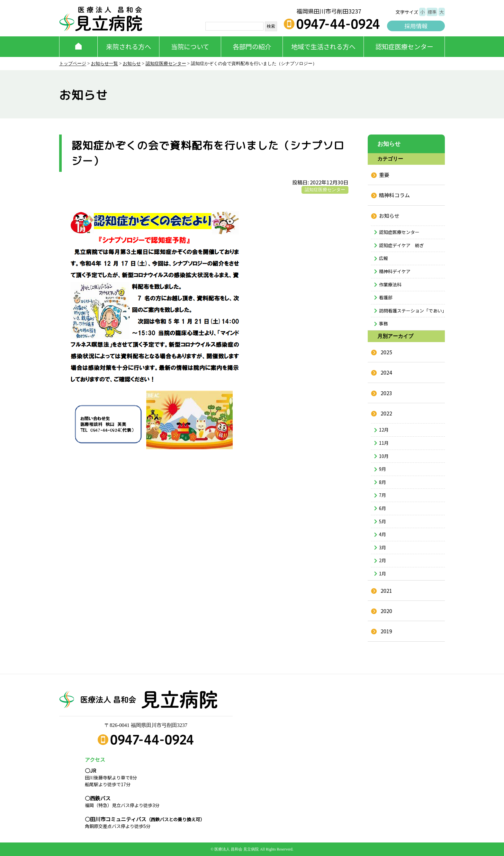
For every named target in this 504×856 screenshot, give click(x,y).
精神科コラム (394, 195)
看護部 (386, 297)
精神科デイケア (395, 271)
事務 (383, 323)
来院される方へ (129, 47)
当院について (190, 47)
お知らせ (132, 64)
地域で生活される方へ (323, 47)
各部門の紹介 (252, 47)
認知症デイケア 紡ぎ (401, 245)
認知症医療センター (404, 47)
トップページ (73, 64)
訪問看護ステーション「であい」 (412, 311)
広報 (383, 258)
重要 (384, 175)
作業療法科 (390, 284)
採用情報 (416, 26)
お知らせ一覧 (104, 64)
